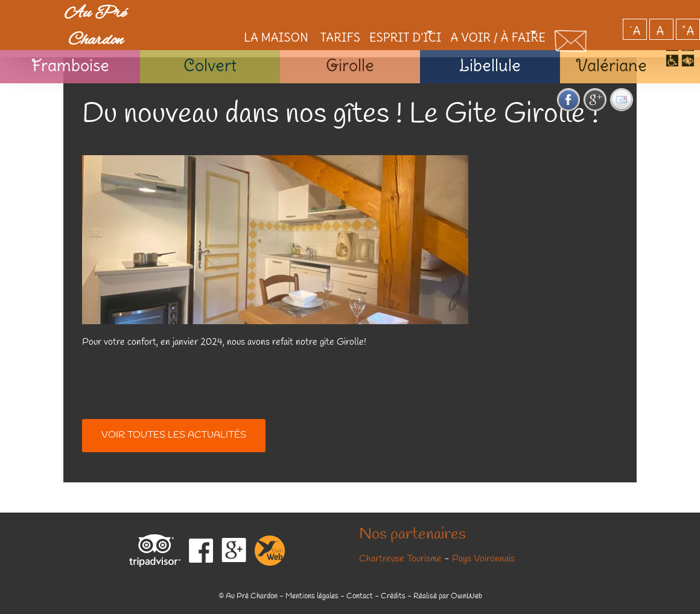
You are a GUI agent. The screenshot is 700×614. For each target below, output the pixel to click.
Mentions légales (312, 596)
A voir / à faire (477, 15)
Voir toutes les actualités (174, 435)
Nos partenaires (412, 535)
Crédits (393, 596)
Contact (360, 596)
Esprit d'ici (366, 15)
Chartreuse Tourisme (400, 559)
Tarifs (298, 15)
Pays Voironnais (483, 559)
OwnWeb (466, 596)
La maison (232, 15)
